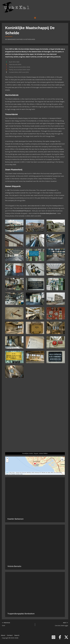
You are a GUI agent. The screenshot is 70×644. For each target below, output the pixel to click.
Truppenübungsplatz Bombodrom (21, 614)
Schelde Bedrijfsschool (48, 213)
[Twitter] (66, 637)
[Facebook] (60, 637)
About (3, 635)
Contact (10, 635)
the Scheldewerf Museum (22, 211)
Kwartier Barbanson (15, 519)
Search (17, 635)
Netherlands (30, 39)
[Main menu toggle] (35, 18)
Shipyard (36, 453)
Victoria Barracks (14, 566)
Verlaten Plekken (43, 453)
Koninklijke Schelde (28, 453)
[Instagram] (53, 637)
